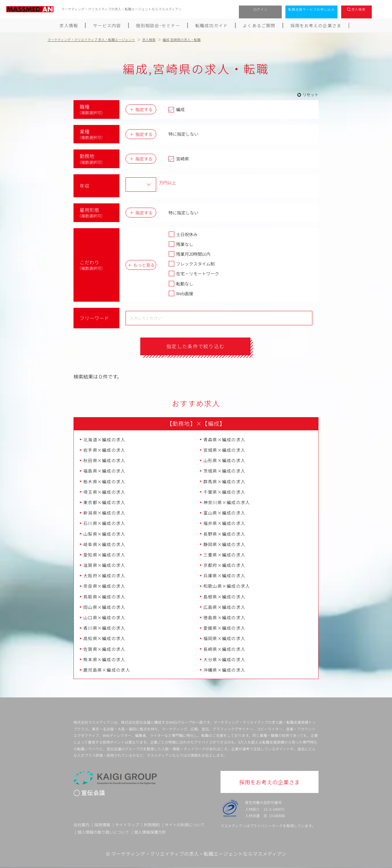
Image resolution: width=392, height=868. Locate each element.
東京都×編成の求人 (104, 502)
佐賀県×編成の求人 (104, 649)
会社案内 (81, 825)
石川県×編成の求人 (104, 523)
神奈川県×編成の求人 (227, 502)
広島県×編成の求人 (224, 607)
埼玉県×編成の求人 (104, 492)
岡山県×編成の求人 (104, 607)
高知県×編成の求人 (104, 639)
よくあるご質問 (259, 25)
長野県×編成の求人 (224, 534)
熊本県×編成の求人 (104, 659)
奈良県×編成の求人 (104, 586)
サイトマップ (127, 825)
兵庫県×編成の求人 (224, 576)
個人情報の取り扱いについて (103, 832)
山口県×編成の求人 (104, 617)
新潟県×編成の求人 (104, 513)
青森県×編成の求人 (224, 440)
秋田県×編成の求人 (104, 460)
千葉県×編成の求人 (224, 492)
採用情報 (102, 825)
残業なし (181, 244)
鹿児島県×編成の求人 (107, 670)
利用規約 (152, 825)
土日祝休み (183, 234)
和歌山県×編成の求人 (227, 586)
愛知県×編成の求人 (104, 555)
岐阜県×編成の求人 (104, 544)
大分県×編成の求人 (224, 659)
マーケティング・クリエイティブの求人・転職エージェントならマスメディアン (199, 854)
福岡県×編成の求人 (224, 639)
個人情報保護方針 (150, 832)
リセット (311, 94)
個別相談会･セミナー (158, 25)
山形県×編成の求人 (224, 460)
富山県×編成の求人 (224, 513)
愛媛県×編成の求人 (224, 628)
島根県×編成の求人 (224, 597)
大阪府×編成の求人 (104, 576)
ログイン (260, 9)
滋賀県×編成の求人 (104, 565)
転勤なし (181, 284)
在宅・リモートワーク (194, 274)
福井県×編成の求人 (224, 523)
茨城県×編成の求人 (224, 471)
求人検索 (358, 9)
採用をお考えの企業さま (316, 25)
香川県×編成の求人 (104, 628)
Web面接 (181, 293)
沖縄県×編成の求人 (224, 670)
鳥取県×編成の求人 (104, 597)
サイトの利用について (185, 825)
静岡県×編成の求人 (224, 544)
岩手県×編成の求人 (104, 450)
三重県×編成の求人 (224, 555)
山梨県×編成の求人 (104, 534)
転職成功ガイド (212, 25)
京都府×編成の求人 (224, 565)
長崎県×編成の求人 (224, 649)
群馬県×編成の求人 (224, 481)
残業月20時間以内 (189, 254)
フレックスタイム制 (192, 264)
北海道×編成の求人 (104, 440)
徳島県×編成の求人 (224, 617)
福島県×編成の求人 (104, 471)
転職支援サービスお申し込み (311, 9)
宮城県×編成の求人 (224, 450)
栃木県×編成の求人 (104, 481)
